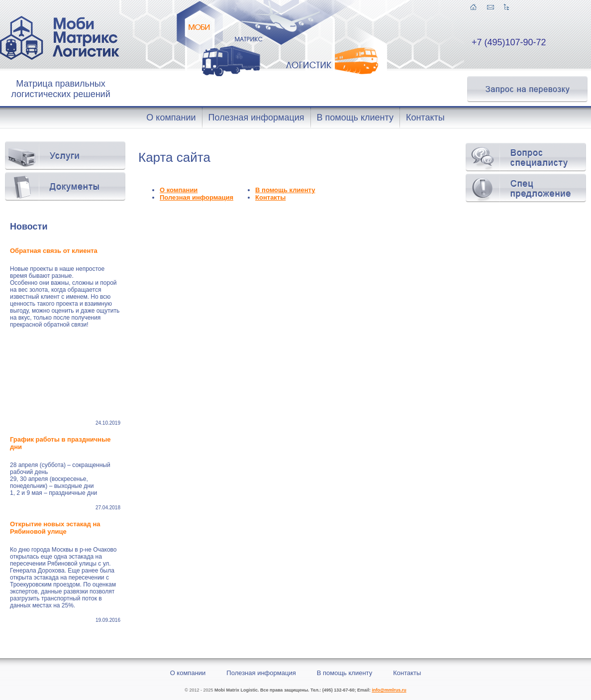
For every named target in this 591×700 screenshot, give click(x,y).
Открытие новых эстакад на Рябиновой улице (55, 528)
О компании (179, 190)
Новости (29, 227)
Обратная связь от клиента (54, 251)
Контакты (270, 197)
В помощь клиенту (285, 190)
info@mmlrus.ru (389, 690)
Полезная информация (197, 197)
